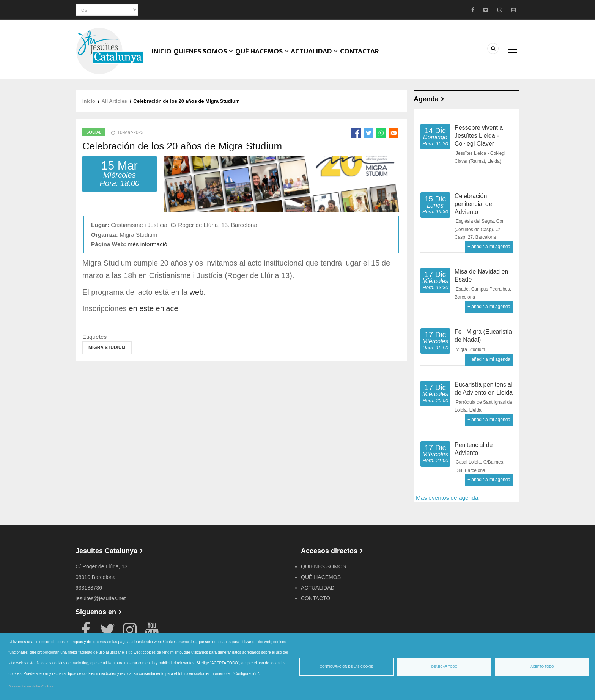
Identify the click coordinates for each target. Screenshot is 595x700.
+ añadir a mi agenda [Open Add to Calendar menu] (489, 247)
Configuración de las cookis (346, 667)
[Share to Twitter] (369, 133)
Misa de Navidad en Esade (481, 275)
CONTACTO (316, 598)
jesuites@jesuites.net (101, 598)
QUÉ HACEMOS (265, 59)
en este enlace (153, 308)
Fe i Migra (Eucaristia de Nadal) (483, 336)
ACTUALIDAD (318, 59)
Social (94, 132)
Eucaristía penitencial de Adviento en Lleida (484, 389)
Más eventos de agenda (447, 498)
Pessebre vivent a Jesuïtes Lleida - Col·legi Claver (479, 136)
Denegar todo (445, 667)
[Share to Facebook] (356, 133)
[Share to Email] (394, 133)
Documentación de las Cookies (31, 686)
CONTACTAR (364, 59)
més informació (147, 244)
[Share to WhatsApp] (381, 133)
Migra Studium (107, 348)
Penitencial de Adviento (474, 449)
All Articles (114, 101)
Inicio (163, 59)
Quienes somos (206, 59)
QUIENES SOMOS (323, 566)
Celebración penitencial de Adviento (473, 204)
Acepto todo (542, 667)
